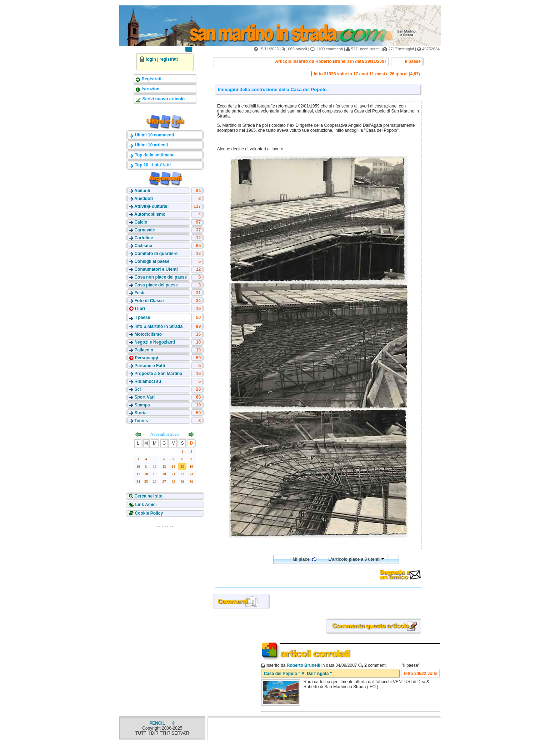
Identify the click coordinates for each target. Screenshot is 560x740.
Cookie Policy (148, 513)
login (151, 59)
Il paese (142, 317)
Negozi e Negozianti (154, 342)
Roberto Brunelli (304, 665)
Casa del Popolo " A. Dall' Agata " (298, 674)
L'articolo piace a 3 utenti (357, 559)
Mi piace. (304, 559)
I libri (139, 309)
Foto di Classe (149, 301)
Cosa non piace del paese (161, 277)
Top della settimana (154, 155)
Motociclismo (148, 334)
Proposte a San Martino (158, 374)
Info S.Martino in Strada (158, 326)
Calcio (141, 222)
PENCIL (158, 723)
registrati (169, 59)
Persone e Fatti (150, 366)
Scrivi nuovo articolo (163, 99)
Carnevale (144, 230)
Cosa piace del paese (156, 285)
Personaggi (146, 358)
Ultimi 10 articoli (151, 145)
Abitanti (142, 191)
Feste (140, 293)
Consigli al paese (152, 261)
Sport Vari (144, 397)
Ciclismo (143, 246)
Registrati (151, 79)
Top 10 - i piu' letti (153, 165)
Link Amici (145, 505)
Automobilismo (150, 214)
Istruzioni (151, 89)
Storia (140, 413)
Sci (137, 389)
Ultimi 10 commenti (154, 135)
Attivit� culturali (151, 206)
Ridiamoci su (148, 381)
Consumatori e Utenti (156, 269)
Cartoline (144, 238)
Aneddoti (144, 199)
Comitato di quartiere (156, 254)
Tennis (141, 421)
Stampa (142, 405)
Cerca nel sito (148, 496)
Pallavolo (144, 350)
